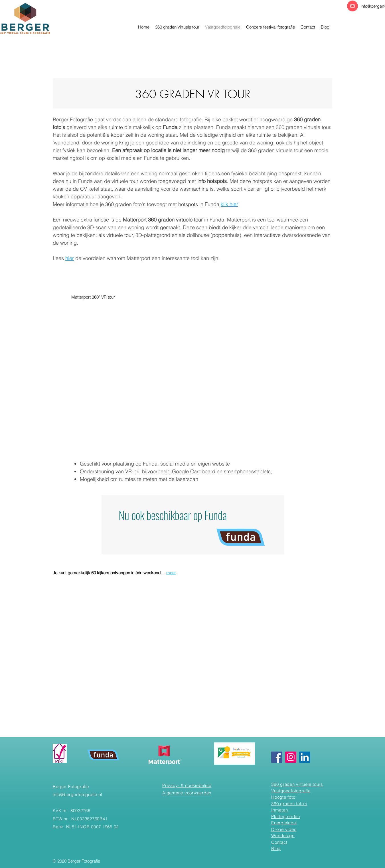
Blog (276, 848)
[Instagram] (291, 757)
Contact (279, 842)
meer (171, 573)
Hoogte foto (283, 797)
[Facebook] (277, 757)
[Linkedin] (305, 757)
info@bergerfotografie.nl (77, 795)
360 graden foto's (289, 804)
